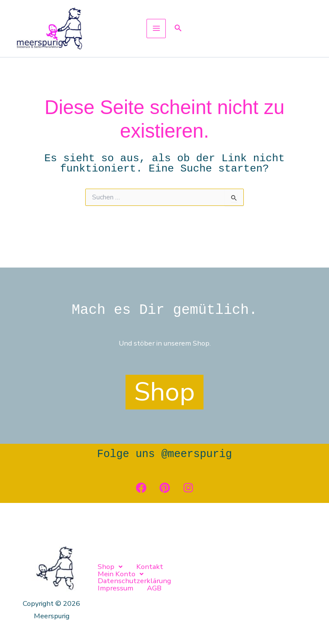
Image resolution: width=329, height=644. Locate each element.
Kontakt (141, 577)
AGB (144, 583)
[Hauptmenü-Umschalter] (156, 41)
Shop (107, 577)
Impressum (111, 583)
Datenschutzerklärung (242, 577)
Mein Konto (182, 577)
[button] (178, 41)
